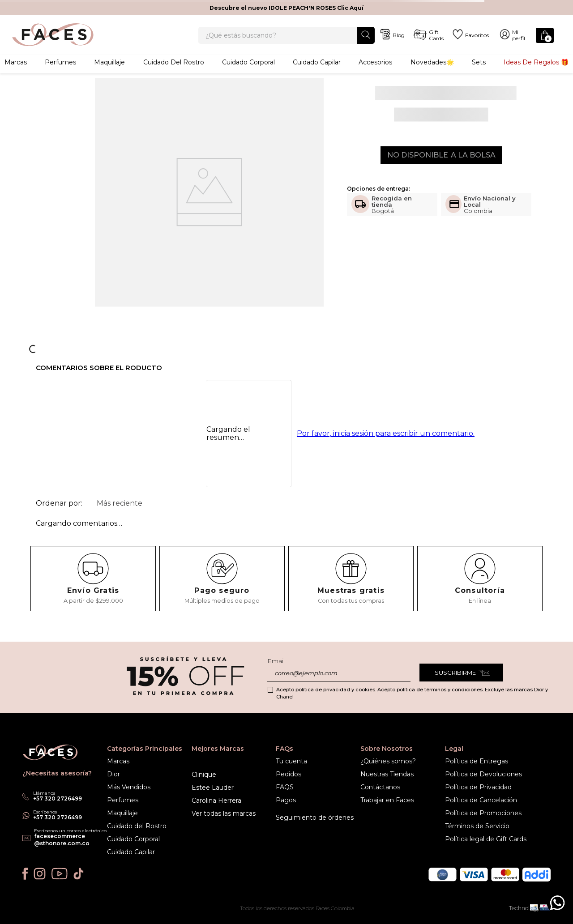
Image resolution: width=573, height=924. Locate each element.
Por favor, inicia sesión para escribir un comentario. (386, 446)
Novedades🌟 (432, 74)
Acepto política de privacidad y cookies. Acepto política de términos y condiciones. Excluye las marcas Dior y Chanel (412, 693)
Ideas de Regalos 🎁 (536, 74)
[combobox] (286, 41)
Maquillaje (109, 74)
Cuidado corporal (248, 74)
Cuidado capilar (317, 74)
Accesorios (375, 74)
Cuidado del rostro (174, 74)
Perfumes (60, 74)
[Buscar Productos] (366, 40)
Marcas (16, 74)
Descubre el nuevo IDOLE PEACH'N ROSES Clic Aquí (286, 8)
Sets (479, 74)
